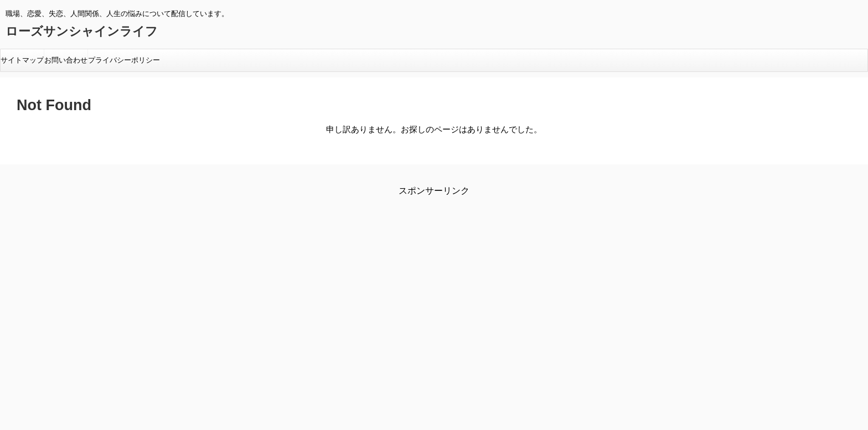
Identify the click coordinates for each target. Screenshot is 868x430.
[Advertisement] (340, 294)
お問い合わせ (66, 60)
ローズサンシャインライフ (82, 31)
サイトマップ (22, 60)
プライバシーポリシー (124, 60)
